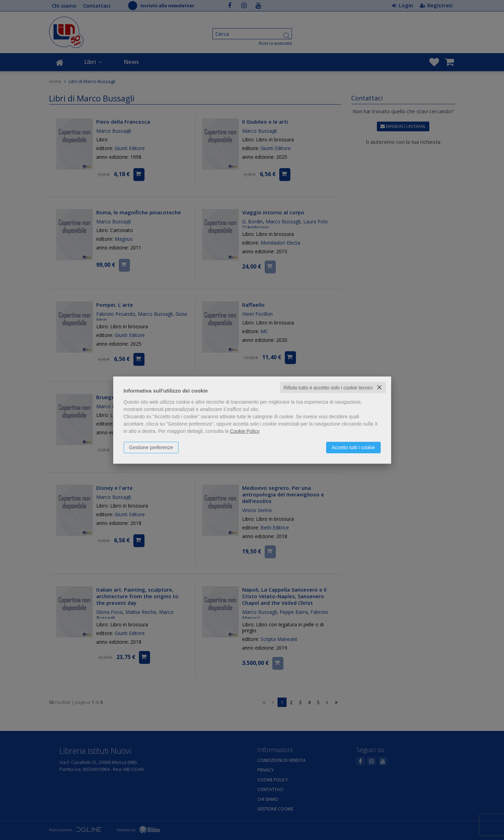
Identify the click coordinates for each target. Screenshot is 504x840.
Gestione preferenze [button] (151, 447)
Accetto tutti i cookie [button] (353, 447)
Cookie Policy (245, 431)
